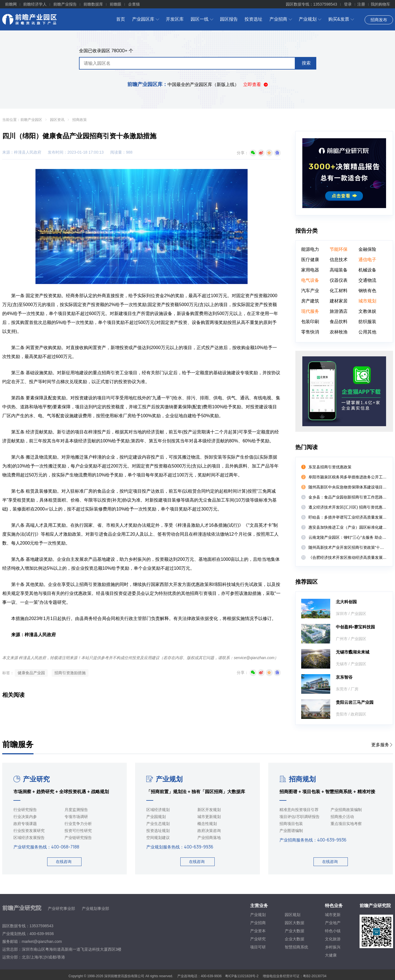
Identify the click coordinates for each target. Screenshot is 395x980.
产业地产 (333, 923)
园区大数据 (295, 923)
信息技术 (339, 260)
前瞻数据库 (93, 4)
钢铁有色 (367, 291)
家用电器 (310, 270)
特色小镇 (333, 931)
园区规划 (293, 915)
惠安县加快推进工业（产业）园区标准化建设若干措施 (348, 527)
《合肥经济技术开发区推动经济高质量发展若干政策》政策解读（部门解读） (348, 557)
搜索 (306, 63)
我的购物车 (380, 4)
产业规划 (310, 19)
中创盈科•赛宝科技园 (355, 627)
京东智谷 (344, 677)
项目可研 (258, 947)
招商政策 (80, 120)
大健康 (331, 955)
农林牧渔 (339, 332)
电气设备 (310, 280)
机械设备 (367, 270)
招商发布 (379, 20)
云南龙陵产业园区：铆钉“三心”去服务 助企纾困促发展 (348, 537)
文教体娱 (367, 311)
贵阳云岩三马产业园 (355, 702)
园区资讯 (57, 120)
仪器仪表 (339, 280)
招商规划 (298, 779)
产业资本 (258, 931)
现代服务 (310, 311)
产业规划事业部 (95, 909)
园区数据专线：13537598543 (312, 4)
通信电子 (367, 260)
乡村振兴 (333, 947)
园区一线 (202, 19)
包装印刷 (310, 322)
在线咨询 (64, 862)
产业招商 (281, 19)
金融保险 (367, 249)
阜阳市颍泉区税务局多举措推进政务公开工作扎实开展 (348, 477)
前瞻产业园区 (31, 120)
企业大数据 (295, 939)
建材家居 (339, 301)
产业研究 (32, 779)
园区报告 (229, 19)
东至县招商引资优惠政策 (330, 467)
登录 (348, 4)
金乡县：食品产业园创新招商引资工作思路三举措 (348, 497)
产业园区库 (146, 19)
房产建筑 (310, 301)
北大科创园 (346, 602)
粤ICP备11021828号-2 (242, 976)
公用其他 (367, 332)
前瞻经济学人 (35, 4)
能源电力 (310, 249)
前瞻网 (11, 4)
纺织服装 (367, 322)
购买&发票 (341, 19)
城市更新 (333, 915)
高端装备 (339, 270)
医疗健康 (310, 260)
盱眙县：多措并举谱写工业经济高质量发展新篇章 (348, 517)
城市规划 (367, 301)
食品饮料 (339, 322)
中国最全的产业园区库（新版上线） (183, 84)
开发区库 (175, 19)
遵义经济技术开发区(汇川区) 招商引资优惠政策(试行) (348, 507)
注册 (361, 4)
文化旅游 (333, 939)
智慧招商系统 (296, 947)
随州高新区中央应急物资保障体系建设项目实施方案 (348, 487)
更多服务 (382, 745)
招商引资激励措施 (70, 673)
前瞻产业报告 (65, 4)
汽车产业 (310, 291)
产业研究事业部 (61, 909)
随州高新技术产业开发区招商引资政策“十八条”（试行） (348, 547)
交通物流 (367, 280)
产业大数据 (295, 931)
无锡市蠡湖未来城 (353, 652)
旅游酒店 (339, 311)
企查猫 (134, 4)
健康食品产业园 (31, 673)
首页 (121, 19)
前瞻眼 (116, 4)
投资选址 (253, 19)
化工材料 (339, 291)
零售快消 (310, 332)
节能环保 (339, 249)
